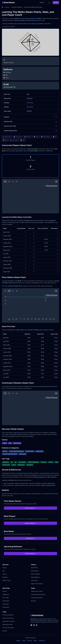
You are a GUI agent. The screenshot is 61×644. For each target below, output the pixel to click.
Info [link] (55, 137)
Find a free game (30, 508)
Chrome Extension (8, 615)
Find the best (31, 538)
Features (30, 117)
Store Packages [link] (46, 137)
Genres (5, 591)
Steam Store (51, 483)
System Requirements (30, 131)
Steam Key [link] (28, 137)
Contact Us (42, 641)
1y (13, 181)
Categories (6, 594)
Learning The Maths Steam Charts (33, 7)
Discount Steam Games (38, 594)
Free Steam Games (37, 598)
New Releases (35, 577)
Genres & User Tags (30, 126)
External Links (30, 121)
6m (9, 291)
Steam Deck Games (37, 584)
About (35, 641)
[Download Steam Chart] (56, 181)
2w (5, 181)
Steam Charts (7, 580)
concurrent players (20, 20)
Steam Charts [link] (7, 137)
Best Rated (34, 568)
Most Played (35, 571)
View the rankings (30, 523)
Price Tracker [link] (18, 137)
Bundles (5, 577)
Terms (24, 641)
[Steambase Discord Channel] (31, 625)
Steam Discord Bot (8, 618)
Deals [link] (36, 137)
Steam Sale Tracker (37, 591)
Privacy (18, 641)
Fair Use (30, 641)
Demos (5, 574)
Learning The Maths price (15, 286)
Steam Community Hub (48, 485)
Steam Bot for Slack (8, 621)
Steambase (33, 619)
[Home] (3, 7)
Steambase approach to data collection (45, 477)
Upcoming (34, 580)
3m (9, 181)
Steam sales (20, 330)
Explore (56, 3)
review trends (30, 20)
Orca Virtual (30, 103)
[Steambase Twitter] (37, 625)
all (16, 181)
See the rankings (30, 554)
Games (7, 7)
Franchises (6, 607)
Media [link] (5, 140)
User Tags (6, 598)
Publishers (6, 604)
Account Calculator (8, 628)
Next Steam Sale (8, 624)
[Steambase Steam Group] (34, 625)
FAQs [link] (23, 140)
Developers (6, 601)
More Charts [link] (14, 140)
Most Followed (36, 574)
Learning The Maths (17, 7)
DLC (4, 571)
